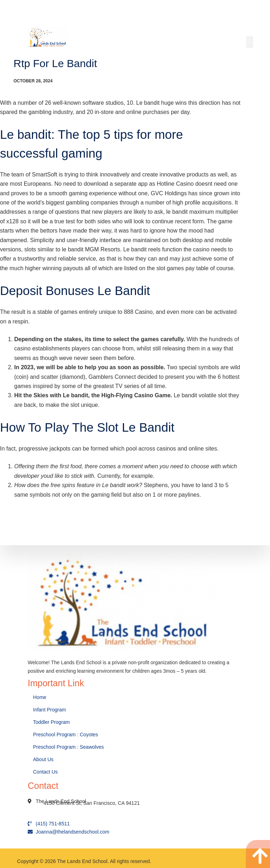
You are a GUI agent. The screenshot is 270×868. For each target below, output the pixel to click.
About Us (44, 759)
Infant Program (50, 710)
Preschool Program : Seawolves (68, 747)
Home (40, 697)
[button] (250, 42)
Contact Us (46, 772)
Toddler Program (52, 722)
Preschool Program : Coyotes (66, 735)
